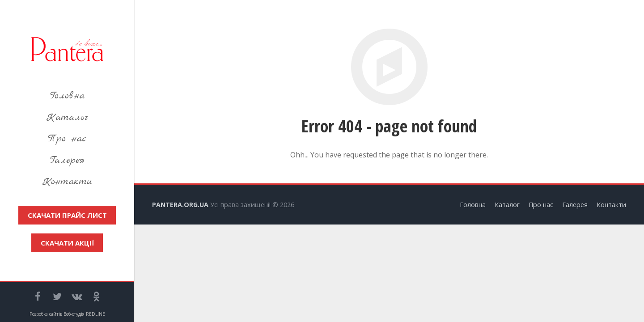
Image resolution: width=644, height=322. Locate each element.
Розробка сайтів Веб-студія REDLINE (67, 314)
